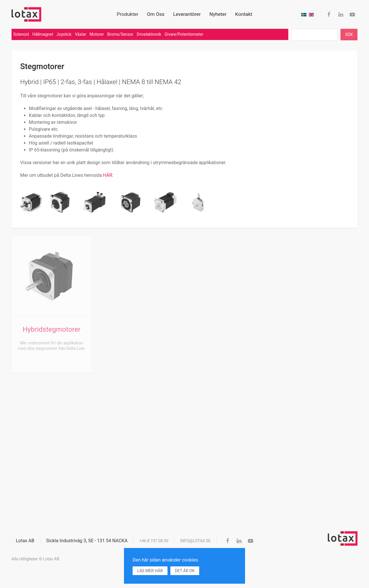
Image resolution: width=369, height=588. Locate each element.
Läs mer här (150, 571)
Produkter (128, 14)
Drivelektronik (149, 34)
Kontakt (244, 14)
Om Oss (156, 14)
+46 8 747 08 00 (154, 541)
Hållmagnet (43, 34)
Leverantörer (187, 14)
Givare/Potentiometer (184, 34)
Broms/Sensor (120, 34)
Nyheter (218, 14)
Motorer (97, 34)
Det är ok (185, 571)
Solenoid (21, 34)
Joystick (64, 34)
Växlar (81, 34)
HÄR (108, 175)
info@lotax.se (195, 541)
